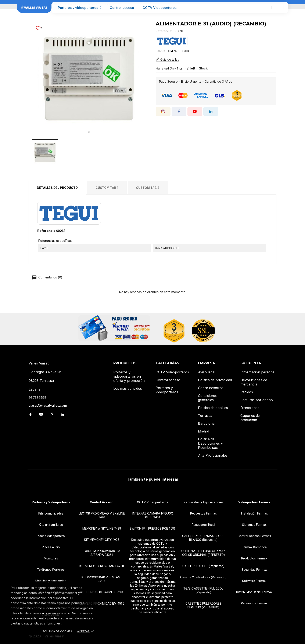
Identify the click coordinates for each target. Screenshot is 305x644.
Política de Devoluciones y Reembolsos (210, 443)
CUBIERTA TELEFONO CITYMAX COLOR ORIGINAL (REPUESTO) (203, 553)
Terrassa (205, 416)
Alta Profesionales (213, 455)
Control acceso (122, 8)
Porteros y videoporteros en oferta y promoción (129, 376)
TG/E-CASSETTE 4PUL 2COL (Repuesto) (203, 590)
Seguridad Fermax (254, 570)
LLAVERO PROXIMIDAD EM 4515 (102, 604)
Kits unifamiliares (51, 525)
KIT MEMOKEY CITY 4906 (102, 540)
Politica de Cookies (57, 631)
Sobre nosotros (211, 388)
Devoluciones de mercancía (254, 382)
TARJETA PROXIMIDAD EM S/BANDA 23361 (102, 553)
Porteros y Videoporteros (51, 502)
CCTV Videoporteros (159, 8)
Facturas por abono (257, 400)
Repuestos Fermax (203, 513)
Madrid (204, 431)
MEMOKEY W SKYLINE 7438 (102, 529)
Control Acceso (102, 502)
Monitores (51, 558)
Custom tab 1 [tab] (107, 188)
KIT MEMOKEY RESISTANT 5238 (102, 566)
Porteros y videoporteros (80, 8)
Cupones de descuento (250, 418)
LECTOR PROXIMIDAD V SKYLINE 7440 (102, 515)
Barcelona (206, 423)
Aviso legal (207, 372)
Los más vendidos (128, 388)
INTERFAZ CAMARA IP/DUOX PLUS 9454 (152, 515)
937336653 (38, 398)
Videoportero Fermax (254, 502)
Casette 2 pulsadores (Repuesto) (203, 577)
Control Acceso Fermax (254, 536)
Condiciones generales (208, 398)
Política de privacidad (215, 380)
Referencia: (164, 31)
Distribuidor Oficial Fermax (254, 592)
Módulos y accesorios (51, 581)
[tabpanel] (89, 79)
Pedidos (247, 392)
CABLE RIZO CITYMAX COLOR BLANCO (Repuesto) (203, 538)
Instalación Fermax (254, 513)
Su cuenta (251, 363)
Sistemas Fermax (254, 525)
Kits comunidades (51, 513)
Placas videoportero (51, 536)
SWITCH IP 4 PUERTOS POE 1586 (153, 529)
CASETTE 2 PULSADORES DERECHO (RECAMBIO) (203, 605)
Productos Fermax (254, 558)
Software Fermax (254, 581)
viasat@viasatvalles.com (48, 405)
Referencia (46, 231)
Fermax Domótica (254, 547)
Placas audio (51, 547)
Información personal (258, 372)
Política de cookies (213, 408)
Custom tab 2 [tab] (148, 188)
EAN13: (160, 51)
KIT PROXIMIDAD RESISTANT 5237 (102, 579)
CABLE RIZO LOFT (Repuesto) (203, 566)
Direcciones (250, 408)
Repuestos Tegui (203, 525)
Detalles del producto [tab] (57, 188)
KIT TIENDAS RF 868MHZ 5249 (102, 592)
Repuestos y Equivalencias (203, 502)
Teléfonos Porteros (51, 570)
